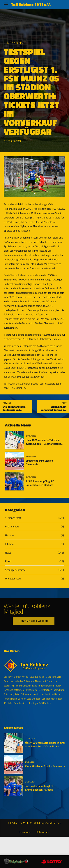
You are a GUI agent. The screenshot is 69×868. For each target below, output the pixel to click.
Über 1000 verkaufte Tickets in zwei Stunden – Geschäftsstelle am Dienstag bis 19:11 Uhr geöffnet (43, 446)
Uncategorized (13, 578)
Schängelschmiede (15, 570)
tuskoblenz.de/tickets (41, 222)
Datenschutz (43, 832)
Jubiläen (9, 544)
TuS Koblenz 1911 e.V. (31, 4)
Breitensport (12, 526)
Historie (9, 535)
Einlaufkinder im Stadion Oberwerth (39, 463)
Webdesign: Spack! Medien (47, 823)
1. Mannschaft (15, 43)
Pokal (8, 561)
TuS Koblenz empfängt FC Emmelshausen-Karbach (40, 483)
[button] (7, 861)
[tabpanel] (34, 176)
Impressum (25, 832)
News (8, 553)
